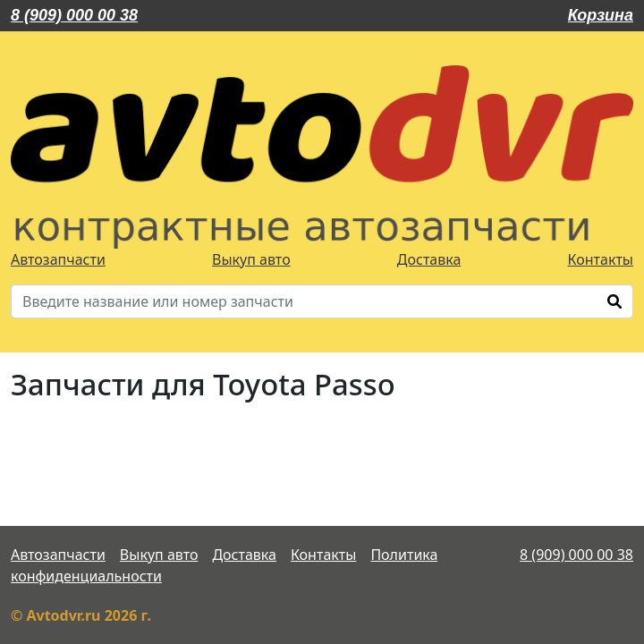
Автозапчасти (58, 259)
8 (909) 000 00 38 (74, 15)
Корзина (601, 15)
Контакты (601, 259)
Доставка (429, 259)
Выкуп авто (251, 259)
